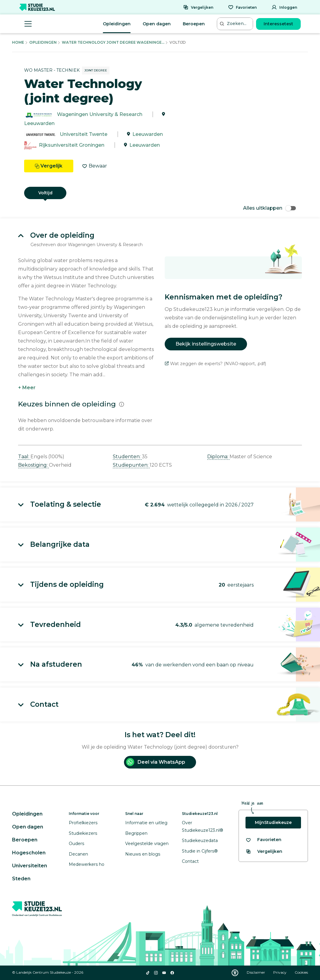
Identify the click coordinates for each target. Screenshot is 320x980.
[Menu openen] (28, 24)
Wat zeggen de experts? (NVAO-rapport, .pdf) (215, 364)
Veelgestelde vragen (147, 844)
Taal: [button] (24, 457)
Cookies (301, 972)
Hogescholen (29, 853)
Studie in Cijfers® (200, 851)
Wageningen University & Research (100, 114)
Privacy (280, 972)
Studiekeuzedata (200, 841)
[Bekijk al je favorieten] (263, 840)
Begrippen (136, 833)
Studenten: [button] (127, 457)
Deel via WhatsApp (156, 762)
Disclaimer (256, 972)
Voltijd (45, 193)
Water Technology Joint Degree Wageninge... (113, 42)
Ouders (76, 844)
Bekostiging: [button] (33, 465)
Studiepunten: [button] (131, 465)
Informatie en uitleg (146, 823)
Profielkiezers (83, 823)
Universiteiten (30, 866)
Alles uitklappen (269, 208)
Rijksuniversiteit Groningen (72, 145)
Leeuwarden (39, 123)
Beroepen (194, 24)
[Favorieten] (242, 7)
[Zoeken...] (236, 24)
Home (18, 42)
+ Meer (27, 388)
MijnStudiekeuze (273, 822)
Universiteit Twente (84, 134)
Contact (190, 861)
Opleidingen (117, 24)
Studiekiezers (83, 833)
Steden (21, 879)
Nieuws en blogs (143, 854)
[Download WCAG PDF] (235, 973)
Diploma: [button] (218, 457)
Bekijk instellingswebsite (206, 344)
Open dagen (157, 24)
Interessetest (278, 24)
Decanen (78, 854)
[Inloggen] (284, 7)
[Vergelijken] (198, 7)
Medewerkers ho (87, 864)
